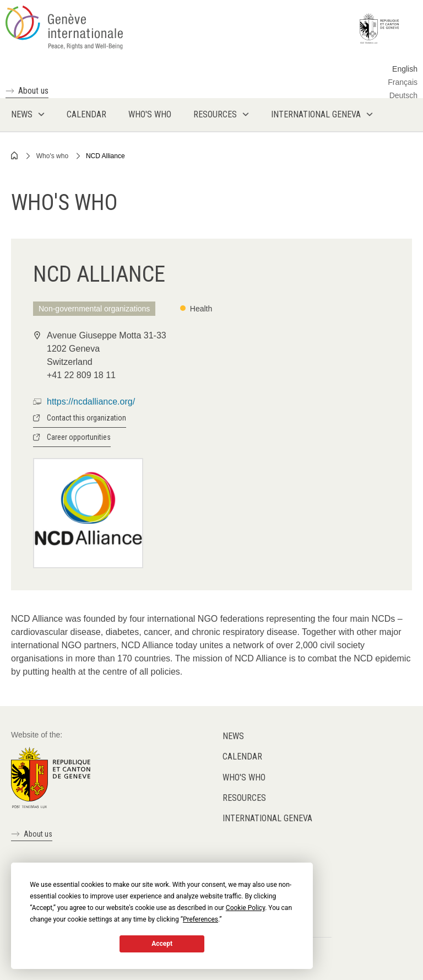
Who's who (52, 156)
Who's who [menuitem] (150, 114)
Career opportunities (79, 437)
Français (403, 82)
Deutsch (403, 95)
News (233, 736)
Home (15, 155)
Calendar (242, 756)
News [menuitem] (22, 114)
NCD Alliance (105, 156)
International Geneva (267, 818)
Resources (244, 798)
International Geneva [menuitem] (316, 114)
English (405, 69)
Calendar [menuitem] (86, 114)
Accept (162, 944)
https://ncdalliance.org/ (91, 402)
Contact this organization (86, 418)
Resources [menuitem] (215, 114)
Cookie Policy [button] (245, 908)
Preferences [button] (200, 919)
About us (33, 91)
